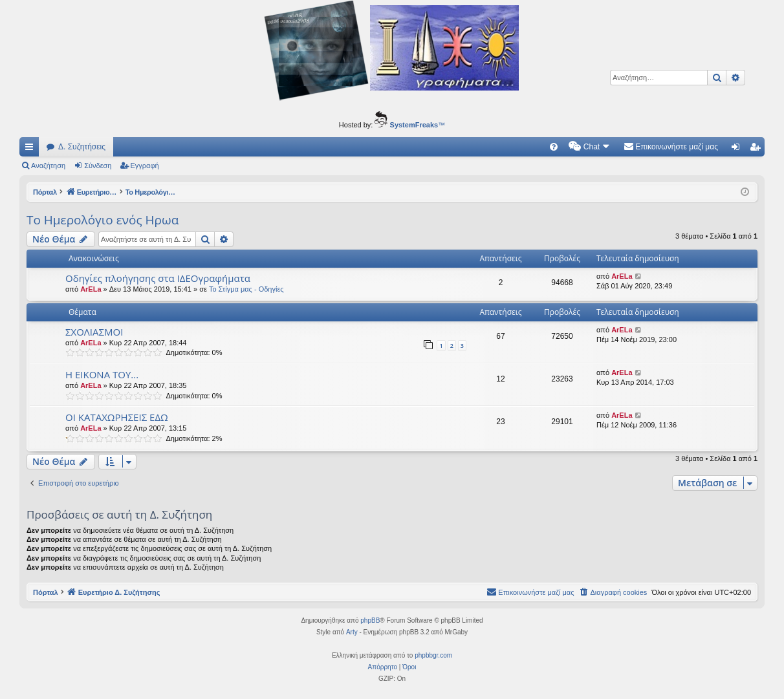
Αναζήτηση (48, 166)
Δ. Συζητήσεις (82, 147)
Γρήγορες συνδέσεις (32, 149)
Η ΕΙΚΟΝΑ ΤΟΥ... (102, 374)
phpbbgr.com (433, 655)
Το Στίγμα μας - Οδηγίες (246, 289)
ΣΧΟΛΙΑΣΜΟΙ (94, 332)
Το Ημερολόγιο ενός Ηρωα (103, 220)
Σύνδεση (98, 166)
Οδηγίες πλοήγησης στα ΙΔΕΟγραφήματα (158, 278)
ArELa (91, 289)
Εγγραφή (145, 166)
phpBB (370, 620)
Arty (352, 632)
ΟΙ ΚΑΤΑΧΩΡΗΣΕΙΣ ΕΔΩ (117, 417)
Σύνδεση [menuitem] (738, 149)
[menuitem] (554, 147)
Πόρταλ (46, 192)
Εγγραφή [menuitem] (757, 149)
